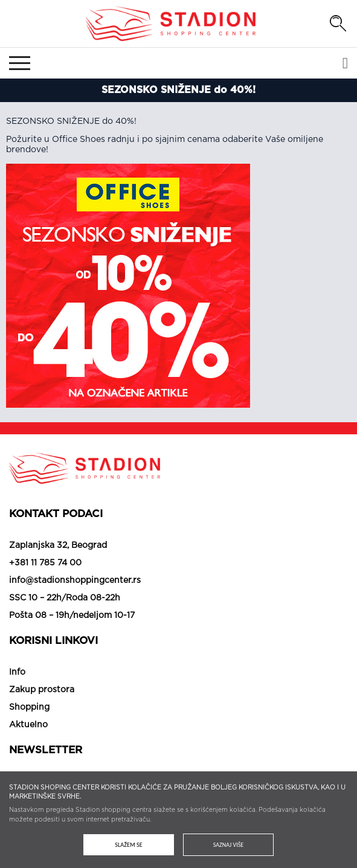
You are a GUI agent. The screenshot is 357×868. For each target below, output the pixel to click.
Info (17, 672)
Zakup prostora (42, 690)
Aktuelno (28, 725)
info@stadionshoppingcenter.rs (75, 580)
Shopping (29, 707)
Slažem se (128, 845)
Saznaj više (228, 845)
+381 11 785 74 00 (45, 563)
